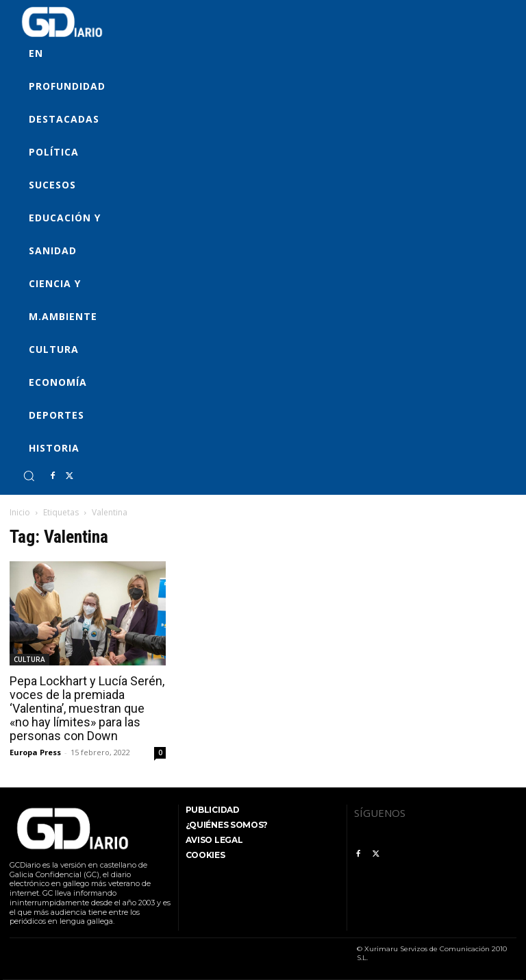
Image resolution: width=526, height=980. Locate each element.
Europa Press (35, 752)
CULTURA (29, 659)
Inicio (20, 512)
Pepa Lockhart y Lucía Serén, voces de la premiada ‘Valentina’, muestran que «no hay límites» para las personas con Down (87, 708)
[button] (29, 476)
